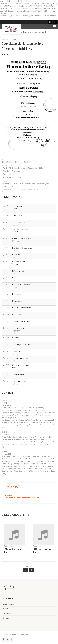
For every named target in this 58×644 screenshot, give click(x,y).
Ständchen (17, 351)
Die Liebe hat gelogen (21, 321)
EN (55, 22)
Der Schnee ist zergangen (18, 330)
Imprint (5, 609)
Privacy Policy (7, 613)
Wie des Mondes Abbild (21, 308)
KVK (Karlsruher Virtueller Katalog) (22, 497)
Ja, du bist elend (19, 381)
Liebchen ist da (18, 216)
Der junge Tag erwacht (21, 345)
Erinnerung (17, 278)
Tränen (15, 338)
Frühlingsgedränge (20, 374)
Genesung (16, 294)
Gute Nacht (17, 255)
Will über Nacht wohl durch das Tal (21, 230)
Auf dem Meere (18, 222)
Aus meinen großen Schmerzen (20, 207)
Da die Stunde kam (20, 358)
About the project (9, 604)
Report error (32, 190)
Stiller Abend (18, 271)
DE (50, 22)
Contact (5, 618)
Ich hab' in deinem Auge (22, 248)
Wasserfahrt (17, 301)
